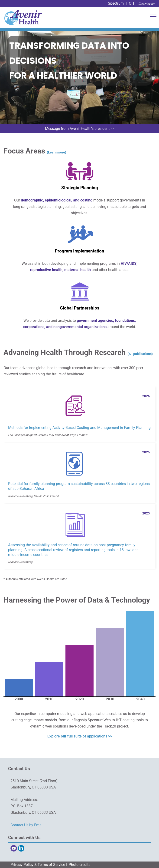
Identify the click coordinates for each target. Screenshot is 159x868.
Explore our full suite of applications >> (80, 736)
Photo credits (79, 865)
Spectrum (116, 3)
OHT (133, 3)
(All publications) (140, 354)
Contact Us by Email (27, 825)
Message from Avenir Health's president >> (80, 129)
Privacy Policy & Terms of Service (38, 865)
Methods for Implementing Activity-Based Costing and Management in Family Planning (79, 428)
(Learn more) (57, 152)
